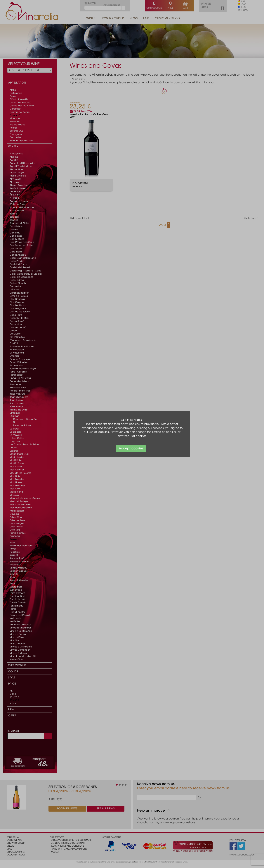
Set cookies (139, 436)
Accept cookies (131, 449)
